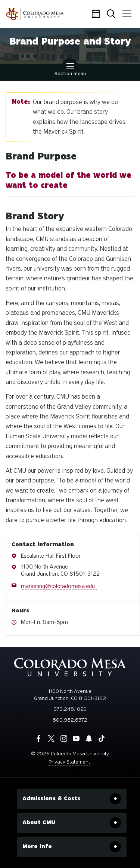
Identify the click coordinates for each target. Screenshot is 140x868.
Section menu (70, 70)
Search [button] (112, 14)
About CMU (39, 822)
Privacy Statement (69, 762)
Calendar (97, 14)
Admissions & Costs (51, 798)
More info (37, 846)
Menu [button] (126, 11)
